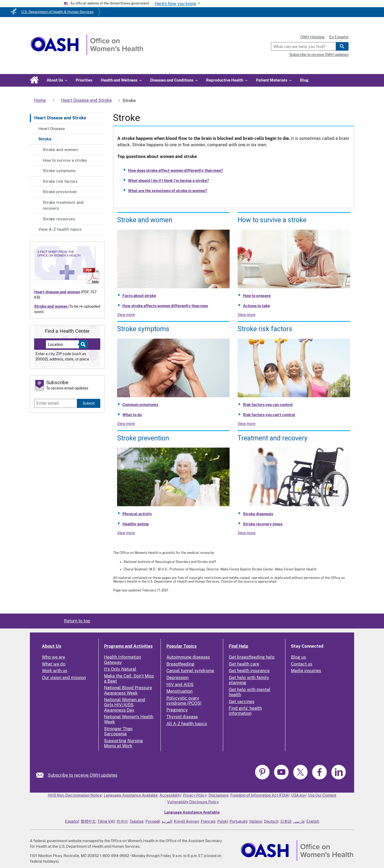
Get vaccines (242, 702)
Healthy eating (136, 524)
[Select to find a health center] (83, 344)
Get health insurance (249, 671)
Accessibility (170, 795)
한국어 (122, 821)
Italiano (256, 821)
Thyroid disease (182, 717)
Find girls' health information (245, 711)
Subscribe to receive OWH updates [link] (83, 775)
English (313, 821)
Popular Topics (181, 646)
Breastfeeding (180, 664)
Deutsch (271, 821)
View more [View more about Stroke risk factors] (247, 424)
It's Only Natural (120, 669)
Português (239, 821)
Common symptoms (140, 405)
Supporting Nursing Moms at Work (123, 743)
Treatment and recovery (273, 438)
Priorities (84, 80)
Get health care (244, 664)
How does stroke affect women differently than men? (175, 171)
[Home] (87, 54)
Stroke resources (59, 219)
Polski (223, 821)
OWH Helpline (312, 37)
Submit (89, 403)
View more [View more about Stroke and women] (126, 315)
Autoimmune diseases (188, 657)
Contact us (302, 664)
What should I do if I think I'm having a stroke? (168, 181)
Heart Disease (52, 129)
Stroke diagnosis (258, 514)
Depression (177, 678)
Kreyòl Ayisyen (186, 821)
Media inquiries (306, 671)
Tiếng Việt (106, 821)
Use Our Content (322, 795)
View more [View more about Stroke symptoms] (126, 424)
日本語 (286, 821)
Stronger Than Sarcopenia (118, 731)
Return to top (77, 621)
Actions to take (256, 306)
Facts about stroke (139, 296)
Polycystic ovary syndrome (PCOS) (184, 701)
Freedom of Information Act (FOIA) (260, 795)
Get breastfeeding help (252, 657)
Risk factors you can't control (269, 415)
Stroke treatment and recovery (63, 205)
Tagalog (137, 821)
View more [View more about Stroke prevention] (126, 533)
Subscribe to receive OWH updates (319, 55)
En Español (339, 37)
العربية (167, 821)
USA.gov (299, 795)
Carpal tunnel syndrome (190, 671)
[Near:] (64, 344)
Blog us (298, 657)
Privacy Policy (195, 795)
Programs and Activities (128, 646)
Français (208, 821)
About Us (51, 646)
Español (72, 821)
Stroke (45, 139)
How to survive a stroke (65, 160)
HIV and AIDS (180, 685)
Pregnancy (177, 710)
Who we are (53, 657)
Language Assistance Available (131, 795)
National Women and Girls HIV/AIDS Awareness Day (125, 705)
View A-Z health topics (60, 229)
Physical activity (137, 514)
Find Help (239, 646)
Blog (304, 80)
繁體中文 (88, 821)
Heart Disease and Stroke (60, 118)
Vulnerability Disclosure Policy (193, 802)
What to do (132, 415)
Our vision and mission (64, 678)
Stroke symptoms (59, 171)
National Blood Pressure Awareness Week (128, 690)
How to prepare (257, 296)
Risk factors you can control (268, 405)
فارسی (299, 821)
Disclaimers (219, 795)
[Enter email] (56, 403)
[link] (42, 775)
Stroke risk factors (60, 181)
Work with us (55, 671)
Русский (153, 821)
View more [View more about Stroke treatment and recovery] (247, 533)
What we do (54, 664)
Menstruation (179, 691)
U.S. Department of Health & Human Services (57, 12)
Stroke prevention (60, 192)
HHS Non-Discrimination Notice (75, 795)
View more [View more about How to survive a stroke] (247, 315)
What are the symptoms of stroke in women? (167, 191)
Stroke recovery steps (263, 524)
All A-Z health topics (187, 724)
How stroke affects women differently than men (165, 306)
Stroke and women (60, 150)
